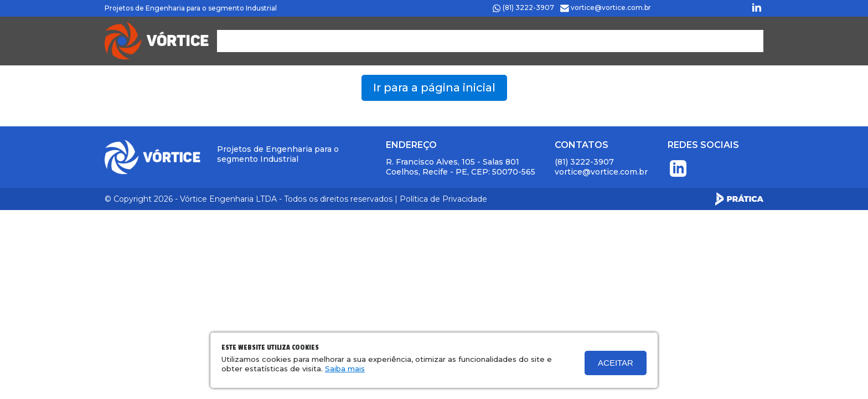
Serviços (462, 41)
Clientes (517, 41)
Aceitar (616, 363)
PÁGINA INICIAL (317, 40)
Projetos (574, 41)
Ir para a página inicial (434, 88)
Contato (631, 41)
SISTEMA (684, 41)
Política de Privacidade (443, 199)
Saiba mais (345, 369)
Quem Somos (398, 41)
